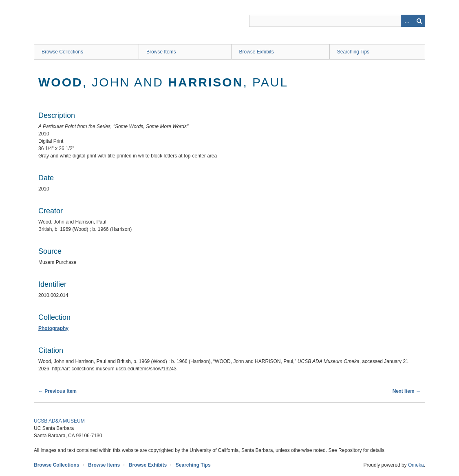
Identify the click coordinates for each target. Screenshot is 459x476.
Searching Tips (353, 52)
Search (419, 21)
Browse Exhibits (256, 52)
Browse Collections (62, 52)
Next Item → (407, 391)
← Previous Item (57, 391)
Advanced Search (407, 21)
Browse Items (161, 52)
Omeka (416, 465)
